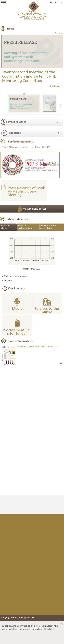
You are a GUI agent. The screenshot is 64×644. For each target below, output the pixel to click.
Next (61, 106)
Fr (56, 2)
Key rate (8, 280)
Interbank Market (6, 227)
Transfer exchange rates (26, 227)
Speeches (15, 133)
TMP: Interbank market (16, 276)
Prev (61, 363)
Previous (3, 106)
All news (59, 33)
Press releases (17, 122)
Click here (49, 629)
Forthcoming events (20, 141)
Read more (55, 86)
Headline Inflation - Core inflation (49, 227)
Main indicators (18, 219)
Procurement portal (32, 209)
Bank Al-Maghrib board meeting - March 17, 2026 (26, 147)
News (11, 28)
